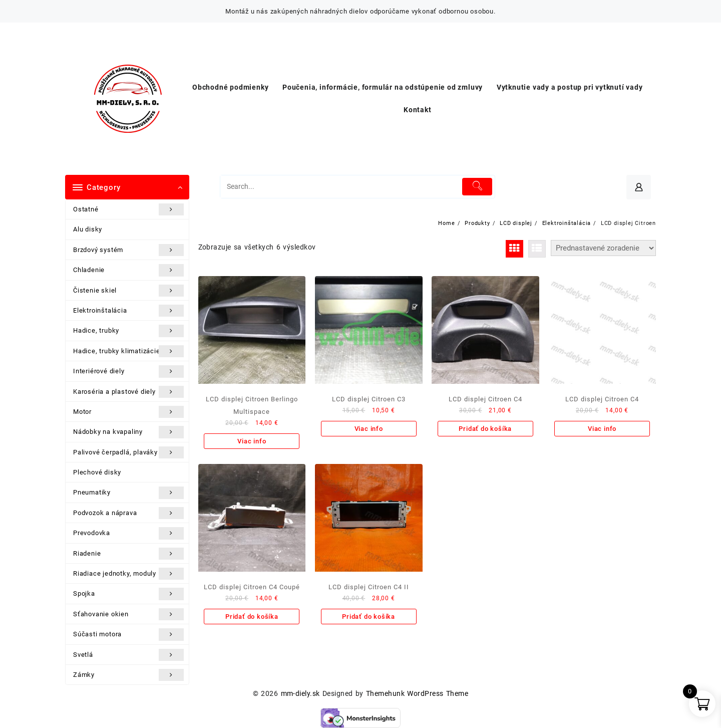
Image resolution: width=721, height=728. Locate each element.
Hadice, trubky (128, 331)
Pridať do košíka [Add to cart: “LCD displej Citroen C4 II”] (369, 617)
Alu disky (88, 229)
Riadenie (128, 554)
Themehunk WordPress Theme (417, 693)
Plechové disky (97, 472)
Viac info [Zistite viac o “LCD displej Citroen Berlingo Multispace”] (252, 441)
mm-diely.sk (300, 693)
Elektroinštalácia (128, 311)
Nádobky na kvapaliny (128, 432)
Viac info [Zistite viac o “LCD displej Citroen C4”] (602, 429)
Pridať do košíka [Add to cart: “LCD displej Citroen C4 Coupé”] (252, 617)
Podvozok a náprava (128, 513)
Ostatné (128, 209)
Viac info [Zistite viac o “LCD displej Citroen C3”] (369, 429)
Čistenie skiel (128, 291)
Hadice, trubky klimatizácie (128, 351)
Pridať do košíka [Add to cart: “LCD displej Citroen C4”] (485, 429)
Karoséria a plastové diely (128, 392)
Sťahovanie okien (128, 614)
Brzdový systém (128, 250)
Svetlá (128, 655)
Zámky (128, 675)
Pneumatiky (128, 493)
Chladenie (128, 270)
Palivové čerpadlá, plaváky (128, 452)
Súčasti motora (128, 634)
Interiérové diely (128, 371)
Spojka (128, 594)
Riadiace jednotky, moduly (128, 574)
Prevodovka (128, 533)
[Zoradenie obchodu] (603, 248)
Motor (128, 412)
